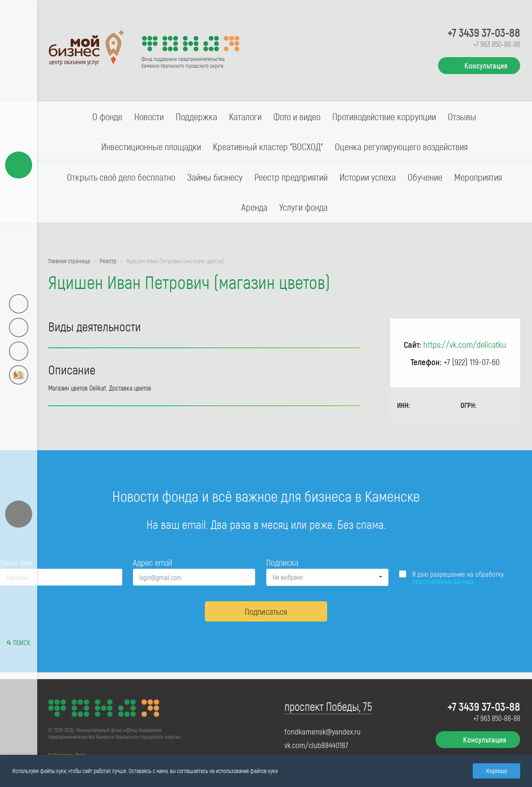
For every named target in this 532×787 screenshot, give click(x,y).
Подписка (282, 562)
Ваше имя (16, 562)
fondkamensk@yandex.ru (323, 732)
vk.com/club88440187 (316, 745)
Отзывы (462, 116)
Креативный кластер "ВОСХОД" (268, 146)
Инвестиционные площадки (151, 146)
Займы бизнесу (215, 177)
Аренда (254, 207)
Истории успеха (368, 177)
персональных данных (443, 581)
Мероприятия (478, 177)
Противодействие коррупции (384, 116)
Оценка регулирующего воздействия (401, 146)
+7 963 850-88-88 (497, 44)
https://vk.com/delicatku (465, 344)
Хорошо (496, 771)
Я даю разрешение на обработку (458, 578)
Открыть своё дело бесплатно (121, 177)
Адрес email (153, 562)
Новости (149, 116)
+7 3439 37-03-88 (484, 32)
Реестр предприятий (291, 177)
